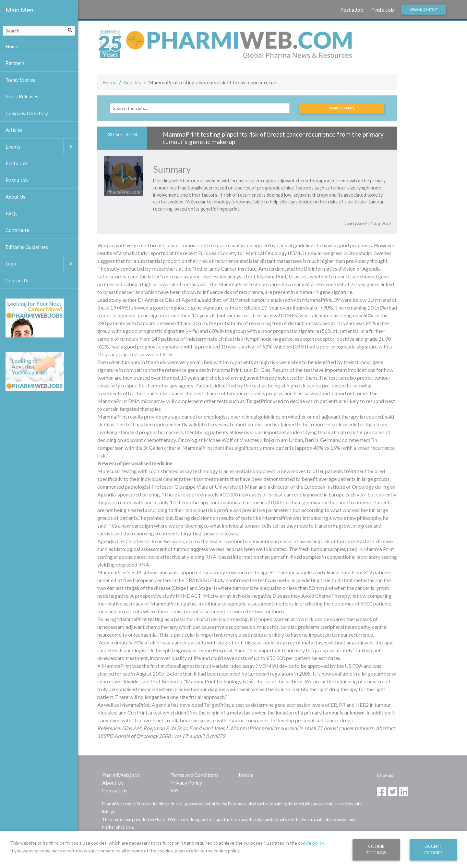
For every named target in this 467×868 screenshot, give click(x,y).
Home (109, 82)
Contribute (17, 230)
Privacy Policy (186, 782)
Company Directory (27, 113)
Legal (42, 264)
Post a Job (352, 10)
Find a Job (383, 10)
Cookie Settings (376, 849)
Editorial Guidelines (27, 247)
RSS (174, 790)
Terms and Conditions (194, 775)
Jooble (246, 775)
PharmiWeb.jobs (121, 775)
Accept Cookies (433, 849)
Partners (15, 63)
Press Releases (22, 96)
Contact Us (115, 790)
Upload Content (424, 9)
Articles (132, 82)
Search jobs (342, 108)
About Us (113, 782)
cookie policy (311, 843)
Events (42, 147)
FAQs (12, 214)
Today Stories (20, 80)
